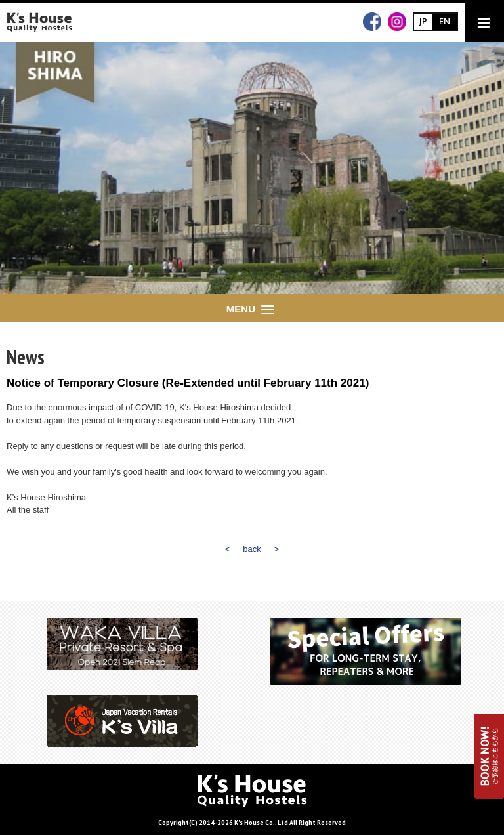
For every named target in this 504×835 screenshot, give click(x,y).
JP (423, 21)
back (252, 549)
